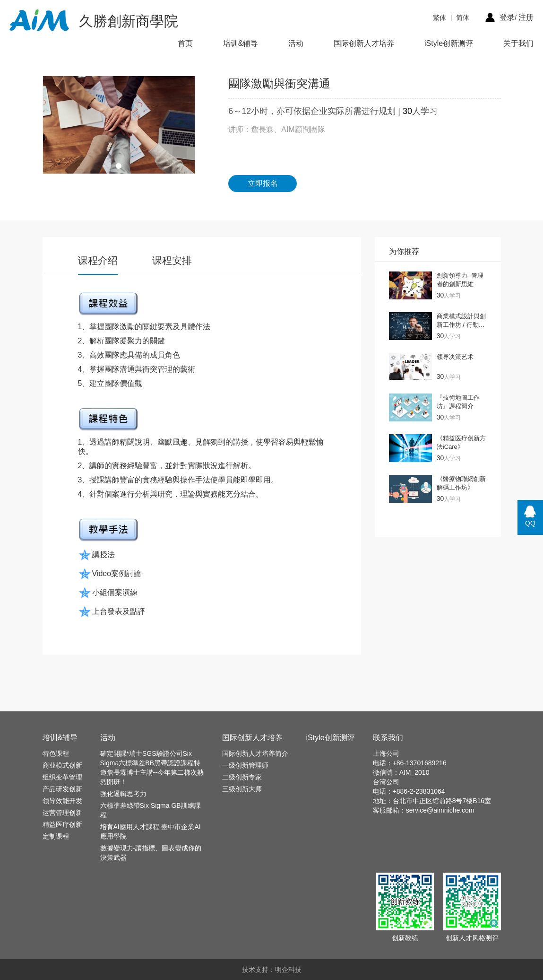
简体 (463, 17)
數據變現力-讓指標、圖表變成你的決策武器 (151, 853)
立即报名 (263, 183)
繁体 (440, 17)
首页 (185, 43)
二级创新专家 (242, 777)
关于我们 (518, 43)
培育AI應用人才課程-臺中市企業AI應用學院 (151, 831)
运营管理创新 (62, 813)
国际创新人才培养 (364, 43)
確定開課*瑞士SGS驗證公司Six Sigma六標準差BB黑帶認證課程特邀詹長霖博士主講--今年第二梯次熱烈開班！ (152, 768)
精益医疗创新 (62, 824)
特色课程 (56, 753)
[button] (119, 166)
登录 (507, 17)
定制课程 (56, 836)
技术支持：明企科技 (272, 970)
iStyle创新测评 (449, 43)
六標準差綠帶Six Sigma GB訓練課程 (151, 810)
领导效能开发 (62, 801)
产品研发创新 (62, 789)
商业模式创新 (62, 765)
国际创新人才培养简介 (255, 753)
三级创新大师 (242, 789)
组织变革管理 (62, 777)
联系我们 (388, 738)
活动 (296, 43)
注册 (526, 17)
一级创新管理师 (245, 765)
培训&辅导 (241, 43)
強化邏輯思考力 (123, 794)
